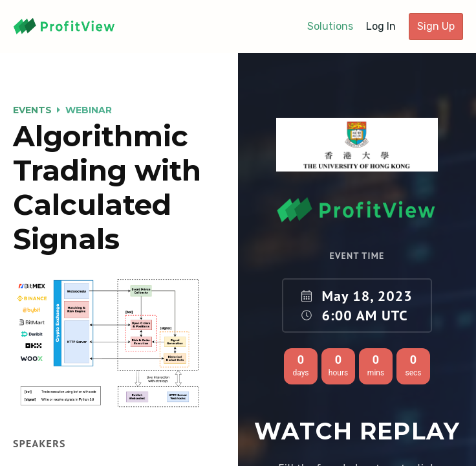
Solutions (330, 26)
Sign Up (436, 26)
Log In (381, 26)
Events (32, 110)
